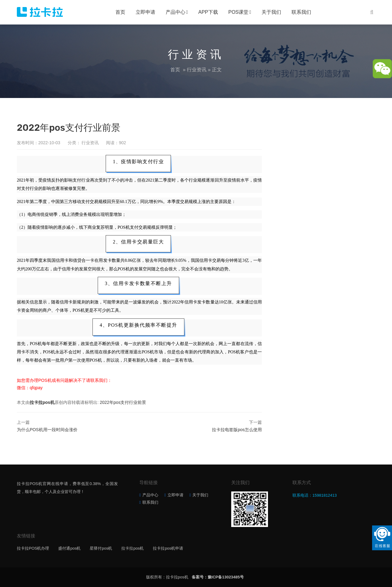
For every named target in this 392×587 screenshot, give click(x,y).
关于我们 (271, 12)
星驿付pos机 (101, 548)
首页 (120, 12)
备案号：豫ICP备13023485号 (218, 577)
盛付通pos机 (69, 548)
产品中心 (175, 12)
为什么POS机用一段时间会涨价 (47, 430)
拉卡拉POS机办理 (33, 548)
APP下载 (208, 12)
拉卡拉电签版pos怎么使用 (237, 430)
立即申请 (145, 12)
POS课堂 (239, 12)
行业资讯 (197, 70)
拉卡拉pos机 (42, 402)
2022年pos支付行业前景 (123, 402)
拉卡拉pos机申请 (168, 548)
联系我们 (301, 12)
